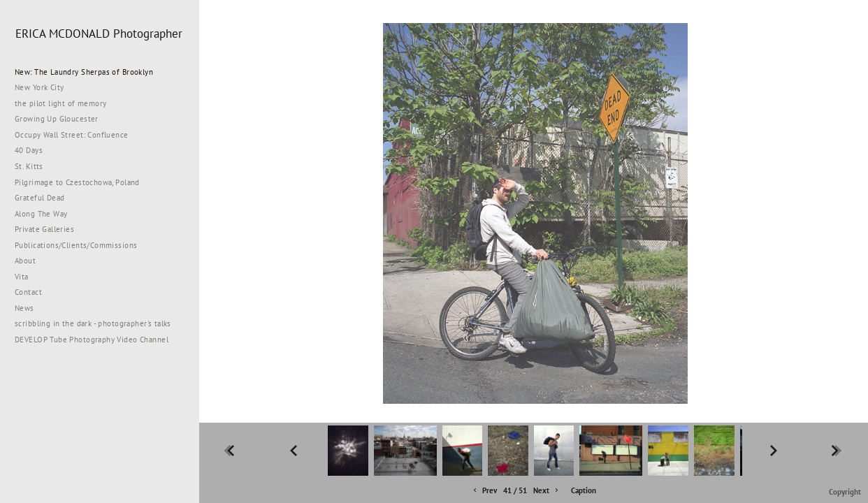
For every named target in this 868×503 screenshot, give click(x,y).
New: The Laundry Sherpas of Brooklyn (84, 72)
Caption (584, 490)
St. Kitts (29, 166)
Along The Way (46, 214)
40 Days (29, 150)
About (25, 261)
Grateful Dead (39, 198)
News (24, 308)
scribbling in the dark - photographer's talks (98, 323)
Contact (28, 292)
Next (547, 491)
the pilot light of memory (61, 103)
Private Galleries (44, 229)
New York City (44, 87)
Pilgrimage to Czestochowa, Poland (77, 182)
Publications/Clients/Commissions (76, 245)
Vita (22, 277)
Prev (484, 491)
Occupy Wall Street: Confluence (72, 135)
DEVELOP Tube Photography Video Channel (92, 340)
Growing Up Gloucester (57, 119)
